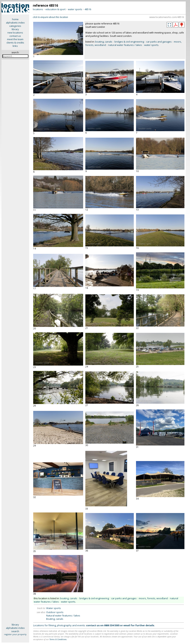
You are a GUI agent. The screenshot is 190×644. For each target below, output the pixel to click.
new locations (15, 33)
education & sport (55, 9)
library (15, 29)
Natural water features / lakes (63, 616)
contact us (15, 36)
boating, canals (104, 42)
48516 (88, 9)
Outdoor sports (55, 612)
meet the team (15, 39)
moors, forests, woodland (153, 598)
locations (38, 9)
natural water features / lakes (125, 45)
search (15, 631)
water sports (75, 9)
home (15, 19)
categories (15, 26)
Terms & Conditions (58, 639)
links (15, 46)
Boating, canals (55, 619)
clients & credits (15, 43)
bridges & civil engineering (129, 42)
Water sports (54, 608)
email (127, 625)
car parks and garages (159, 42)
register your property (15, 634)
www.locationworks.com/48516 (167, 17)
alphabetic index (15, 23)
